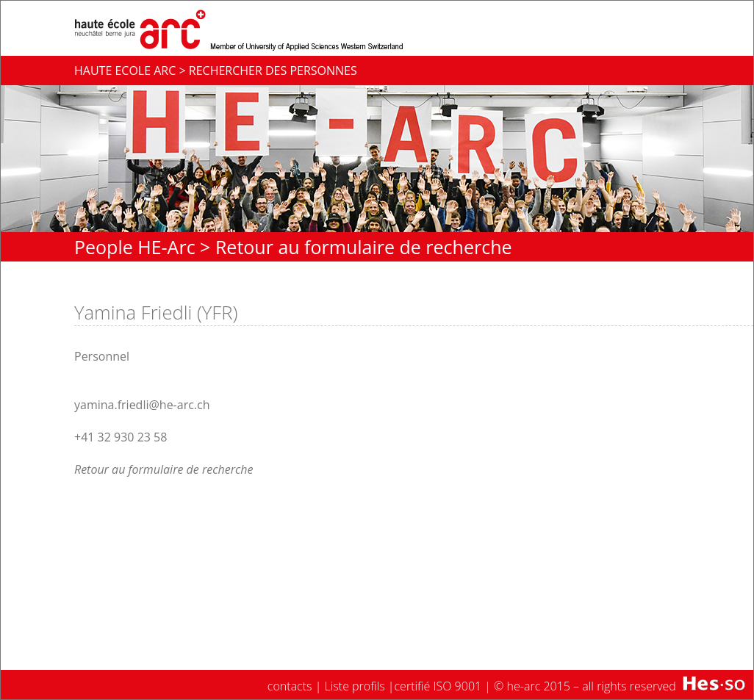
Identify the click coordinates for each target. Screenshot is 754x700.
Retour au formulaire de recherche (364, 247)
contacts (290, 686)
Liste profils (355, 686)
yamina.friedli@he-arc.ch (142, 405)
